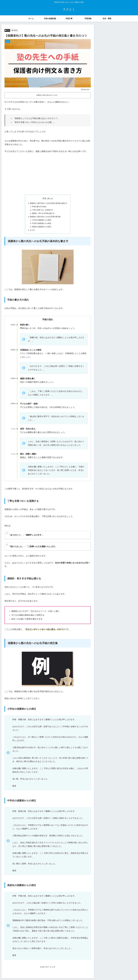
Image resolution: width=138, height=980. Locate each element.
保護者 (15, 30)
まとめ (31, 231)
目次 (45, 198)
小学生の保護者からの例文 (41, 221)
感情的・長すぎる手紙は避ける (43, 214)
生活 (7, 30)
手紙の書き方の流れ (39, 207)
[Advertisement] (48, 176)
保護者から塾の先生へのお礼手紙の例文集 (45, 217)
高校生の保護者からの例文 (41, 228)
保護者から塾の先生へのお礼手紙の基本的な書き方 (49, 203)
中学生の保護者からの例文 (41, 224)
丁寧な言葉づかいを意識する (42, 210)
